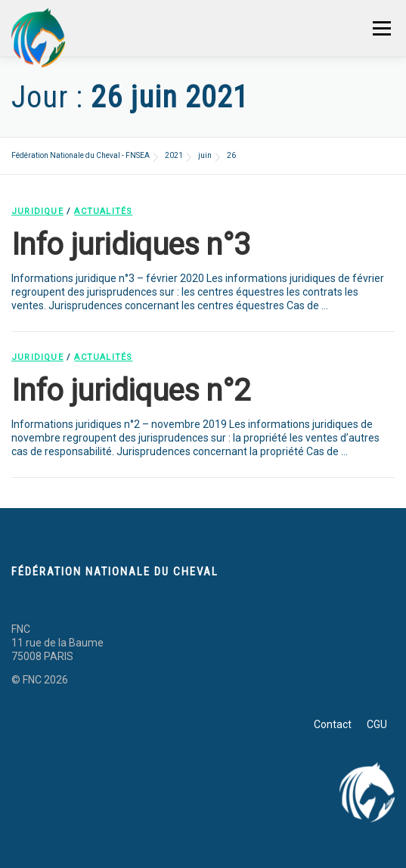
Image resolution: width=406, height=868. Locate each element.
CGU (377, 724)
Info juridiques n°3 (131, 245)
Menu (381, 28)
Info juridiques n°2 (131, 391)
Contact (333, 724)
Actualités (103, 211)
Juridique (37, 211)
